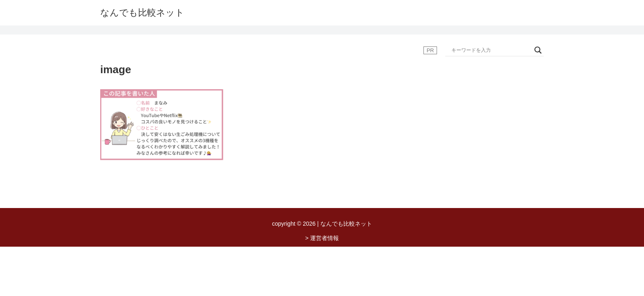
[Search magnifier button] (538, 50)
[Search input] (491, 50)
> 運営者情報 (322, 238)
